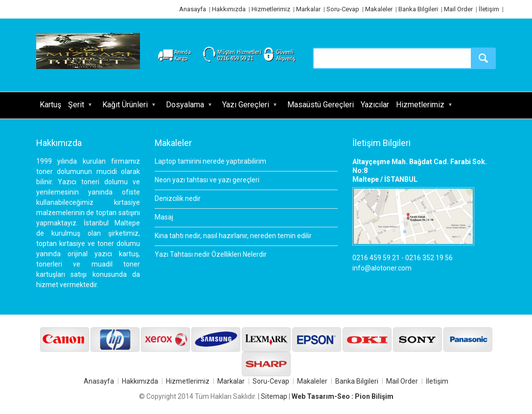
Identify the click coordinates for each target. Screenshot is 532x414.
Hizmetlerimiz (271, 9)
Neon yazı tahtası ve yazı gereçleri (207, 180)
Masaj (164, 217)
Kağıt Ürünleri (125, 105)
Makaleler (379, 9)
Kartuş (50, 105)
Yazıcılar (375, 105)
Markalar (308, 9)
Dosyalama (185, 105)
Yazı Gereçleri (246, 105)
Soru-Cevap (343, 9)
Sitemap (274, 396)
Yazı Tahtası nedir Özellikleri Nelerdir (211, 254)
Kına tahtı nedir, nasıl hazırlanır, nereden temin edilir (233, 236)
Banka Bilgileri (418, 9)
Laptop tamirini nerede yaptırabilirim (210, 161)
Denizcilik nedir (178, 198)
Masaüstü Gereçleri (321, 105)
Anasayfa (193, 9)
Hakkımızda (229, 9)
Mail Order (458, 9)
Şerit (76, 105)
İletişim (489, 9)
